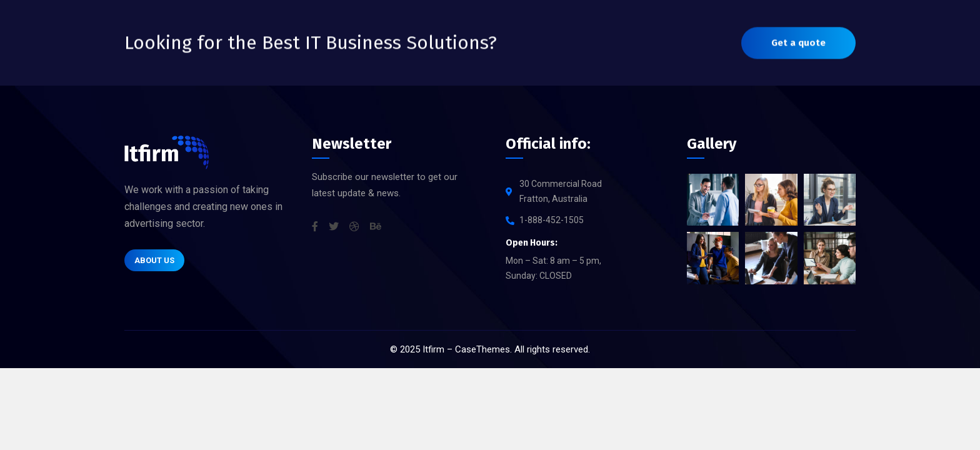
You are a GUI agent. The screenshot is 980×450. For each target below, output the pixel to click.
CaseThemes (482, 349)
